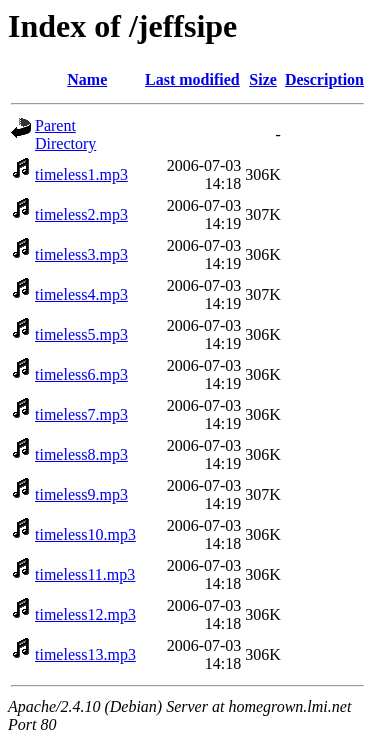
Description (324, 79)
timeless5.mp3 (81, 334)
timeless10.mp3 (85, 534)
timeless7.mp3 (81, 414)
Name (87, 79)
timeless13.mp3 (85, 654)
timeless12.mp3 (85, 614)
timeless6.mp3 (81, 374)
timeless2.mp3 (81, 214)
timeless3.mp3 (81, 254)
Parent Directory (65, 134)
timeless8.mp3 (81, 454)
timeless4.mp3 (81, 294)
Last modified (192, 79)
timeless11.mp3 (85, 574)
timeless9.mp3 (81, 494)
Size (263, 79)
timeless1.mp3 (81, 174)
